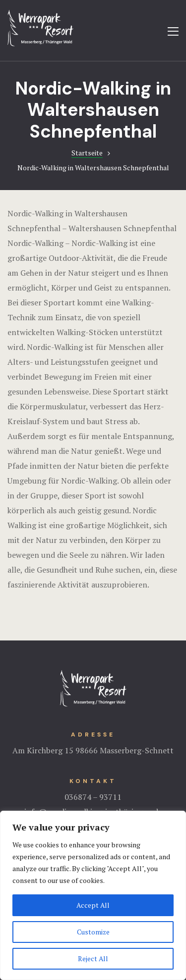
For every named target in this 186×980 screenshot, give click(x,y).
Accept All (93, 905)
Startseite (87, 153)
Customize (93, 932)
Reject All (93, 958)
